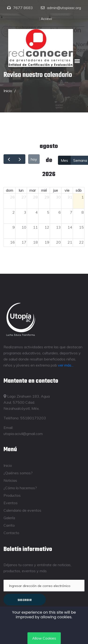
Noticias (10, 480)
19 (47, 242)
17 (24, 242)
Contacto (11, 533)
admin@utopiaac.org (64, 8)
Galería (9, 518)
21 (70, 242)
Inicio (8, 91)
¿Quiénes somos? (18, 473)
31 (70, 197)
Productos (12, 495)
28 (35, 197)
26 (12, 197)
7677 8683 (23, 8)
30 (58, 197)
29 (47, 197)
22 (81, 242)
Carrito (9, 525)
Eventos (11, 503)
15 (81, 227)
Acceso (46, 19)
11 (35, 227)
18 (35, 242)
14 (70, 227)
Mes (64, 160)
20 (58, 242)
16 (12, 242)
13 (58, 227)
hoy (34, 159)
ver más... (66, 365)
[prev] (9, 159)
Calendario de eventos (22, 510)
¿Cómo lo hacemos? (20, 488)
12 (47, 227)
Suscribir (25, 600)
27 (24, 197)
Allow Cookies (44, 638)
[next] (20, 159)
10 (24, 227)
